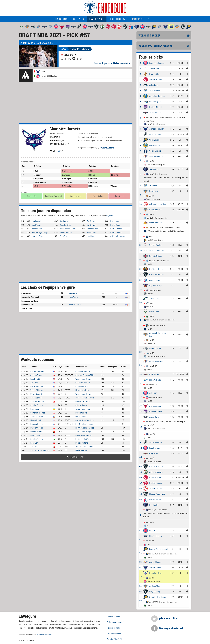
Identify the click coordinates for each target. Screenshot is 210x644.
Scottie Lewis (155, 567)
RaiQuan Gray (155, 591)
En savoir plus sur (112, 63)
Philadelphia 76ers (83, 439)
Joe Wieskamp (155, 442)
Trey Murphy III (155, 169)
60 (140, 601)
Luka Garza (73, 297)
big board (110, 215)
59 (140, 591)
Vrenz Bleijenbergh (67, 229)
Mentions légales (114, 633)
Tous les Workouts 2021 (76, 457)
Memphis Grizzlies (83, 390)
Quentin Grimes (75, 305)
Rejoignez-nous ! (114, 628)
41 (141, 442)
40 (141, 427)
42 (141, 448)
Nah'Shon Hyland (156, 269)
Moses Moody (36, 420)
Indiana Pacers (81, 386)
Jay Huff (91, 236)
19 (141, 195)
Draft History (117, 19)
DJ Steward (92, 221)
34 (141, 365)
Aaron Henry (37, 229)
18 (141, 185)
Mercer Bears (81, 416)
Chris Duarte (154, 140)
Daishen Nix (65, 221)
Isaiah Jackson (37, 386)
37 (141, 397)
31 (141, 320)
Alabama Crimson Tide (85, 375)
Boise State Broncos (84, 435)
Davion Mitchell (156, 107)
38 (140, 406)
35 (140, 374)
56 (59, 151)
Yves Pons (91, 232)
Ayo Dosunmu (155, 406)
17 (140, 175)
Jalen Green (154, 68)
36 (140, 383)
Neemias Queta (37, 431)
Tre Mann (153, 185)
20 (140, 204)
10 (141, 118)
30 (140, 302)
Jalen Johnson (37, 416)
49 (141, 494)
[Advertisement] (76, 103)
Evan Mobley (154, 74)
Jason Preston (155, 348)
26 (140, 269)
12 (141, 134)
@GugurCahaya (107, 147)
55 (140, 562)
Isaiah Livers (155, 448)
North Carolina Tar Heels (85, 428)
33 (140, 352)
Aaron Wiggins (155, 562)
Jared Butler (154, 417)
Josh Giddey (155, 90)
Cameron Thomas (38, 413)
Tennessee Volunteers (85, 398)
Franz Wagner (155, 101)
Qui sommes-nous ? (115, 622)
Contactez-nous (114, 617)
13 (141, 140)
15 (141, 151)
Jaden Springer (37, 398)
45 (141, 472)
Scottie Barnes (155, 79)
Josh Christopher (157, 250)
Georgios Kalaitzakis (158, 597)
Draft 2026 (95, 19)
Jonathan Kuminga (157, 96)
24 (141, 250)
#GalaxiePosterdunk (45, 635)
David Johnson (156, 483)
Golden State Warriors (85, 420)
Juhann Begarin (156, 472)
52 (140, 530)
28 (140, 280)
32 (140, 338)
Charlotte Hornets (65, 129)
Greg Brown (154, 453)
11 (57, 151)
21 (141, 213)
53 (140, 540)
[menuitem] (61, 19)
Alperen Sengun (37, 401)
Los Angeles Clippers (84, 424)
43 (141, 457)
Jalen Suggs (154, 85)
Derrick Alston (116, 229)
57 (141, 577)
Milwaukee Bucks (82, 450)
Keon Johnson (36, 424)
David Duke (115, 221)
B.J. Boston (154, 505)
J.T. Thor (34, 383)
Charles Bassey (37, 439)
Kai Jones (35, 409)
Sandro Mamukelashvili (40, 450)
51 (141, 515)
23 (140, 245)
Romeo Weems (93, 229)
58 (140, 586)
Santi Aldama (155, 298)
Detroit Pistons (82, 443)
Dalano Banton (155, 477)
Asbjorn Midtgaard (118, 236)
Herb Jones (154, 374)
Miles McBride (155, 380)
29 (140, 289)
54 (141, 553)
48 (141, 488)
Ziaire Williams (36, 390)
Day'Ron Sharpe (37, 428)
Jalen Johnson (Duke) (158, 204)
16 (141, 160)
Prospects (61, 19)
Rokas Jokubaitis (156, 361)
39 (140, 411)
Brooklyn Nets (81, 413)
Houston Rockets (82, 401)
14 (140, 145)
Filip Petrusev (155, 499)
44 (140, 466)
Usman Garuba (155, 245)
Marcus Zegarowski (157, 494)
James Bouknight (38, 371)
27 (141, 274)
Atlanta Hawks (81, 405)
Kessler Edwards (156, 466)
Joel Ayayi (36, 221)
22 (140, 231)
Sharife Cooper (37, 405)
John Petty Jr (65, 225)
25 (140, 260)
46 (141, 477)
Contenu (77, 19)
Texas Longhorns (83, 409)
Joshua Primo (36, 375)
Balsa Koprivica (79, 49)
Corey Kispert (36, 394)
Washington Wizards (84, 379)
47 (141, 483)
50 (140, 499)
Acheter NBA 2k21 (114, 639)
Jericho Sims (38, 236)
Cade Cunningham (157, 63)
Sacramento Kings (83, 431)
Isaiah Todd (35, 379)
